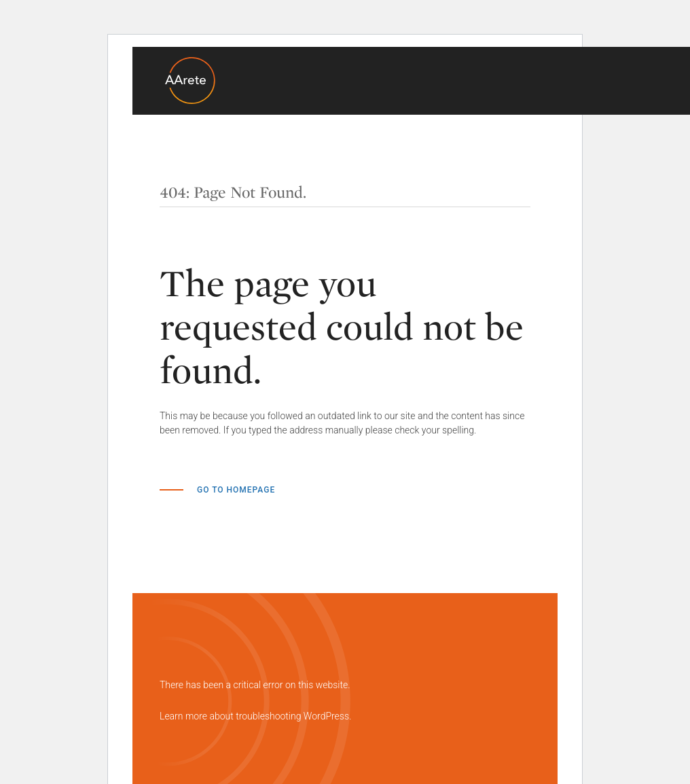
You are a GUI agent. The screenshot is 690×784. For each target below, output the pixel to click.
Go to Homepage (236, 490)
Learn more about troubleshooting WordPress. (255, 716)
